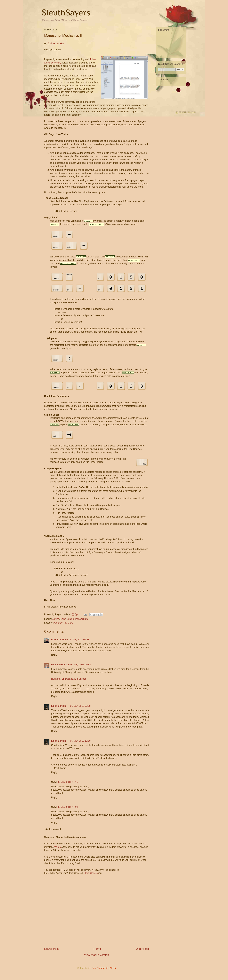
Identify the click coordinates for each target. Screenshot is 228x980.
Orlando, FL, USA (63, 626)
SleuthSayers (66, 12)
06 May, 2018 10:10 (80, 744)
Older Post (142, 952)
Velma (57, 850)
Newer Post (51, 952)
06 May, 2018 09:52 (81, 668)
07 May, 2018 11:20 (68, 810)
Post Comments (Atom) (104, 971)
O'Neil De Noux (60, 643)
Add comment (53, 833)
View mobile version (97, 958)
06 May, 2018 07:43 (79, 643)
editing (56, 622)
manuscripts (81, 622)
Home (97, 952)
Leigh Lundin (67, 622)
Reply (54, 658)
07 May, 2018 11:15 (68, 785)
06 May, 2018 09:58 (80, 709)
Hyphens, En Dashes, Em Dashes (69, 682)
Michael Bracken (60, 668)
